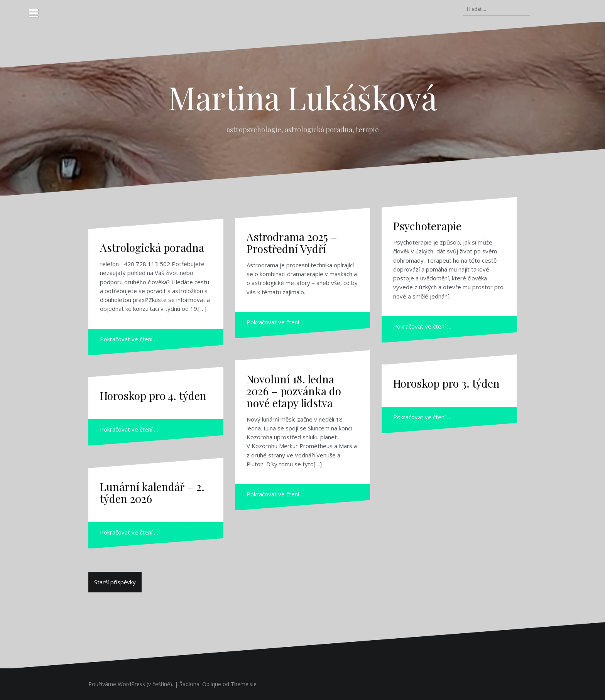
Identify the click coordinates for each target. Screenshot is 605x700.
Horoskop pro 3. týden (446, 383)
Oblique (212, 684)
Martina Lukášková (303, 97)
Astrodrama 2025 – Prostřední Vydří (292, 243)
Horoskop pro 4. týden (153, 396)
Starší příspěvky (115, 582)
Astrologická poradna (152, 247)
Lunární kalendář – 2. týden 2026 (152, 493)
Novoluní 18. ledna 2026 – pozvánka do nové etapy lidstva (294, 391)
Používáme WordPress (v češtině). (131, 684)
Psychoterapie (427, 226)
